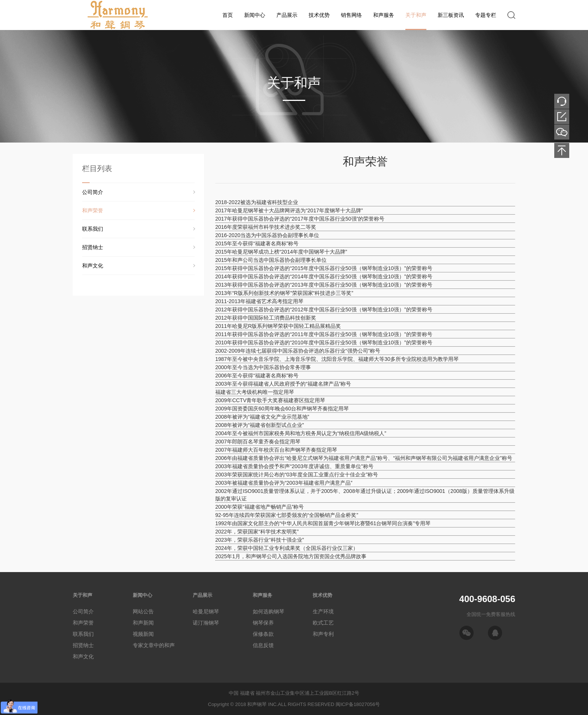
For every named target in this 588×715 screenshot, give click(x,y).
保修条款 (263, 634)
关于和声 (416, 15)
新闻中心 (255, 15)
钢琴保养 (263, 623)
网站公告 (143, 611)
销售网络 (351, 15)
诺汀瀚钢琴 (206, 623)
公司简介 (93, 192)
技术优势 (319, 15)
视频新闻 (143, 634)
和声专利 (323, 634)
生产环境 (323, 611)
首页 (228, 15)
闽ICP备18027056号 (358, 704)
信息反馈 (263, 645)
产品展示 (287, 15)
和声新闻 (143, 623)
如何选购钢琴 (268, 611)
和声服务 (384, 15)
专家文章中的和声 (154, 645)
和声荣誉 (93, 210)
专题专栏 (486, 15)
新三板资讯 (451, 15)
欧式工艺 (323, 623)
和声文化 (93, 266)
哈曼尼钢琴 (206, 611)
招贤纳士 (93, 247)
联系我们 (93, 229)
